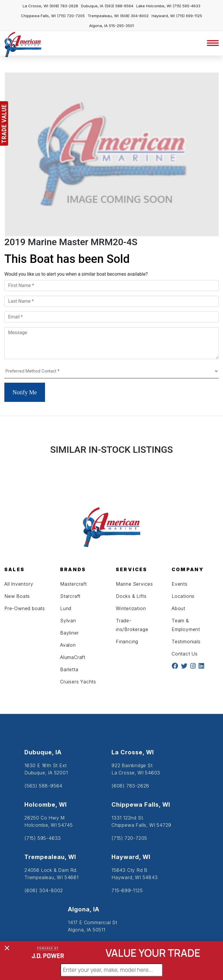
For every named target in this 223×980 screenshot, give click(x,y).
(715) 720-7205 (71, 16)
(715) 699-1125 (189, 16)
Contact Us (185, 654)
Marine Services (134, 584)
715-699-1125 (127, 890)
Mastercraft (73, 584)
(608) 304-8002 (134, 16)
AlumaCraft (73, 657)
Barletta (69, 669)
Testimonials (186, 642)
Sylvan (68, 621)
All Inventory (19, 584)
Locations (183, 596)
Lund (66, 608)
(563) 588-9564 (119, 6)
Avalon (68, 645)
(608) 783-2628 (64, 6)
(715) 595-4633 (186, 6)
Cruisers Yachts (78, 682)
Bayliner (69, 633)
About (178, 608)
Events (180, 584)
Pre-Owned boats (25, 608)
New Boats (17, 596)
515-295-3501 (121, 26)
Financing (127, 642)
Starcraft (70, 596)
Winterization (131, 608)
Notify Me (25, 392)
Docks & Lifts (131, 596)
